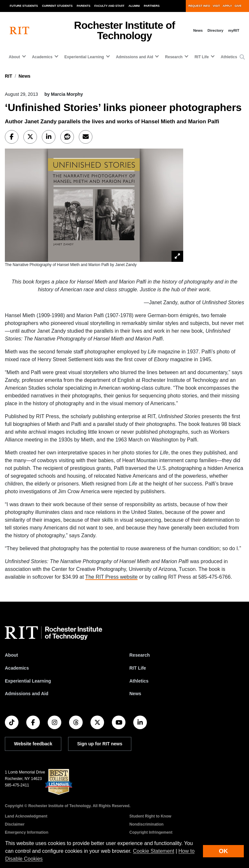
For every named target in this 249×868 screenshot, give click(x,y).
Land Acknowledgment (26, 816)
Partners (152, 6)
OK (223, 851)
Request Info (199, 6)
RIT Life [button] (202, 57)
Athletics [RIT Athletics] (139, 681)
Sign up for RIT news (100, 744)
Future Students (24, 6)
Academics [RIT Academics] (17, 668)
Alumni (134, 6)
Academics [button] (42, 57)
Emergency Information (27, 832)
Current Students (58, 6)
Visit (216, 6)
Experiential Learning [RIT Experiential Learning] (28, 681)
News (198, 30)
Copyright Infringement (151, 832)
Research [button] (174, 57)
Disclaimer (15, 824)
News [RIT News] (135, 694)
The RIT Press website (112, 577)
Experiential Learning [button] (84, 57)
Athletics (229, 57)
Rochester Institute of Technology (124, 30)
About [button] (14, 57)
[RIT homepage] (19, 31)
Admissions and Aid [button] (134, 57)
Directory (215, 30)
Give (238, 6)
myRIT (234, 30)
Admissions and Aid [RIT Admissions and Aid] (27, 694)
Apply (227, 6)
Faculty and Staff (109, 6)
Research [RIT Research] (140, 655)
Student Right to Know (150, 816)
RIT (9, 76)
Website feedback (33, 744)
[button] (242, 57)
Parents (84, 6)
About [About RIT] (11, 655)
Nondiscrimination (146, 824)
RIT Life (138, 668)
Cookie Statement (154, 851)
